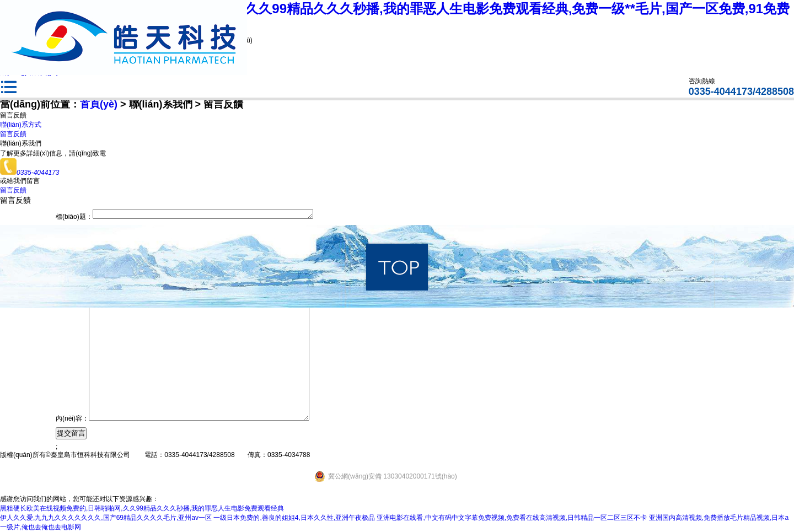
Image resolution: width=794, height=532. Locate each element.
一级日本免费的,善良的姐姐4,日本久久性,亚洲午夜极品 (294, 518)
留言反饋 (13, 134)
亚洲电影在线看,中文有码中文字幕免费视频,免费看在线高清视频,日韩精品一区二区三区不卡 (512, 518)
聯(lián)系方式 (21, 125)
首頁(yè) (99, 104)
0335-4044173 (29, 173)
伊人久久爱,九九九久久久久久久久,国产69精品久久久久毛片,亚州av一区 (106, 518)
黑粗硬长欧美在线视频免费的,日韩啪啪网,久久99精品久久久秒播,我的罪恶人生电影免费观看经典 (142, 508)
